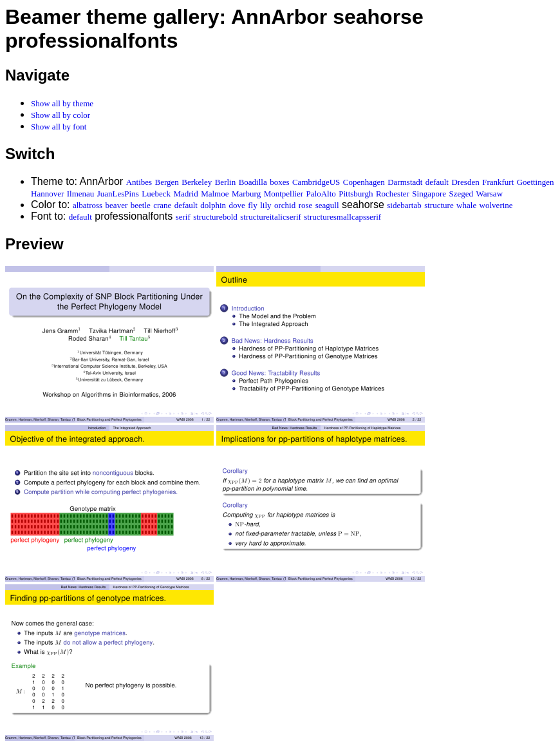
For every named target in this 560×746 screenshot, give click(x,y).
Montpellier (284, 194)
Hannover (47, 194)
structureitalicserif (271, 217)
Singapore (429, 194)
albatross (88, 205)
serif (183, 217)
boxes (279, 182)
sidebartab (404, 205)
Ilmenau (81, 194)
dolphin (213, 205)
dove (237, 205)
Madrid (185, 194)
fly (252, 205)
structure (439, 205)
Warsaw (489, 194)
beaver (117, 205)
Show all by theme (62, 103)
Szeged (461, 194)
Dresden (465, 182)
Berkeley (197, 182)
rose (306, 205)
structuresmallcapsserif (342, 217)
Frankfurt (498, 182)
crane (162, 205)
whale (466, 205)
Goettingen (536, 182)
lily (266, 205)
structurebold (215, 217)
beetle (141, 205)
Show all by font (59, 127)
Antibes (139, 182)
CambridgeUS (316, 182)
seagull (327, 205)
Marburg (246, 194)
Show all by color (61, 115)
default (437, 182)
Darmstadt (405, 182)
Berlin (226, 182)
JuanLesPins (118, 194)
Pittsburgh (356, 194)
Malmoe (215, 194)
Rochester (393, 194)
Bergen (167, 182)
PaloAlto (321, 194)
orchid (285, 205)
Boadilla (253, 182)
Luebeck (156, 194)
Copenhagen (364, 182)
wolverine (496, 205)
